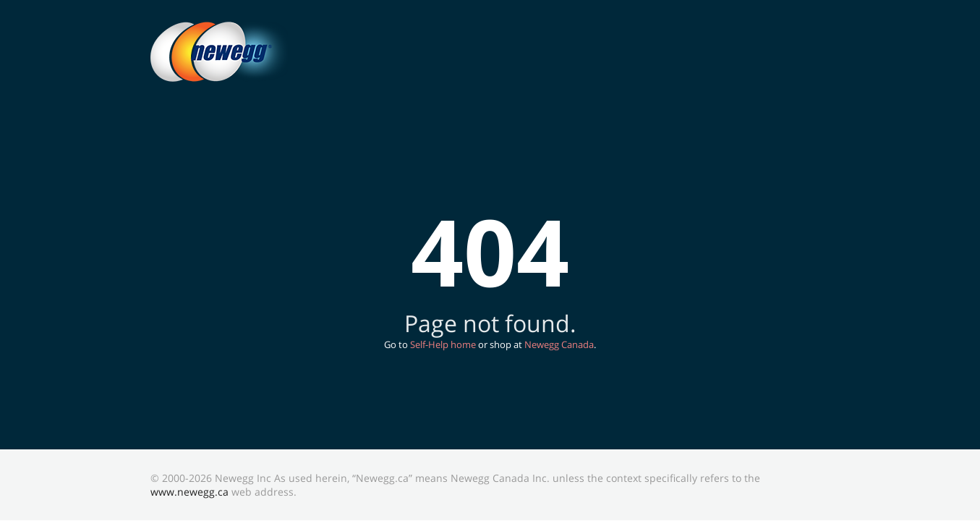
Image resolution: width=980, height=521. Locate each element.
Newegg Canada (559, 344)
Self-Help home (443, 344)
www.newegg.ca (189, 492)
